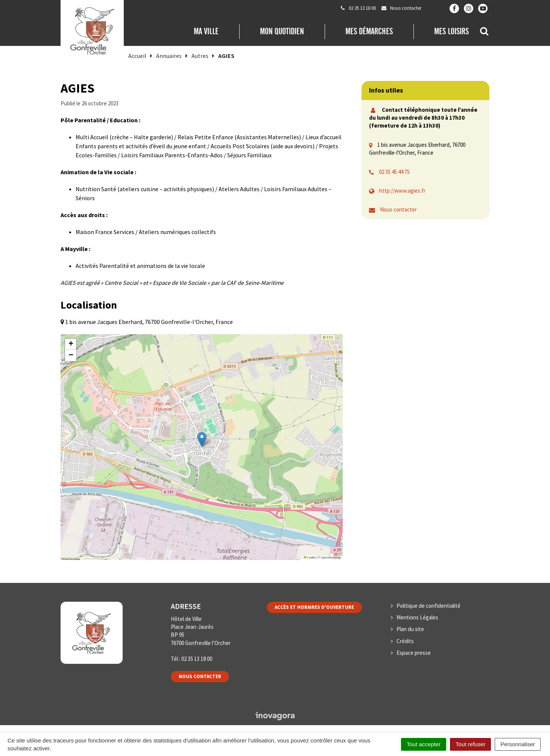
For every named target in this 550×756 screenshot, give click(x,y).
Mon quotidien (282, 31)
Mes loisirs (451, 31)
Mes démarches (369, 31)
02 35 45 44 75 (394, 172)
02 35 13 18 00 (197, 659)
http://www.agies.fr (402, 191)
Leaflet (310, 557)
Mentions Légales (417, 617)
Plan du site (410, 629)
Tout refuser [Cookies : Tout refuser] (470, 744)
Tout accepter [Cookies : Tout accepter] (424, 744)
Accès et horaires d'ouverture (314, 607)
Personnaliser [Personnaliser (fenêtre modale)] (518, 744)
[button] (202, 439)
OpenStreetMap (331, 557)
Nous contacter (398, 209)
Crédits (405, 641)
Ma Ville (206, 31)
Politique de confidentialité (428, 606)
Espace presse (414, 653)
